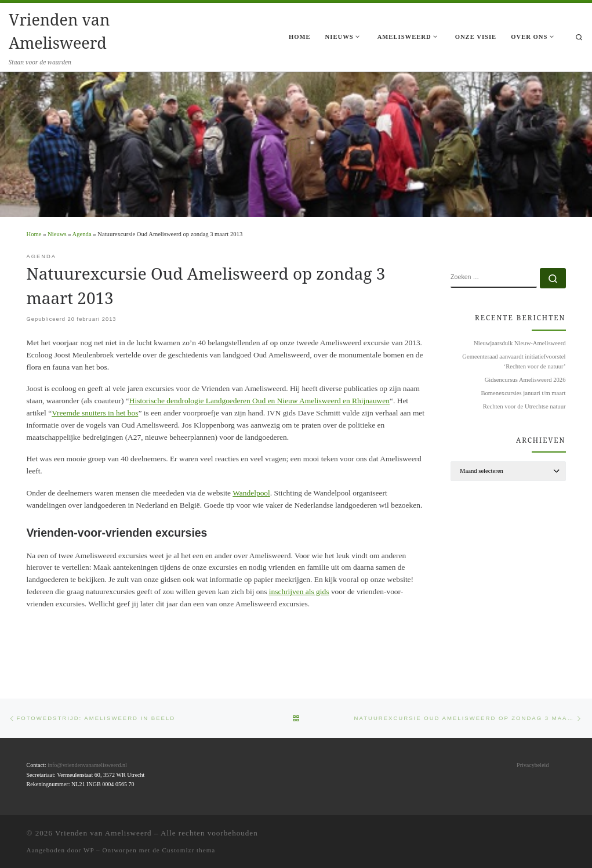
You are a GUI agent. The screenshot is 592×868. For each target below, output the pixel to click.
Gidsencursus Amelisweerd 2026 (525, 380)
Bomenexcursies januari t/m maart (523, 393)
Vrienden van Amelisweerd (103, 833)
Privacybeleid (533, 765)
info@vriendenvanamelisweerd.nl (87, 765)
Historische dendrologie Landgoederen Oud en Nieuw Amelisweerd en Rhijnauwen (259, 401)
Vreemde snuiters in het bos (95, 413)
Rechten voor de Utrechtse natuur (524, 406)
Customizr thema (189, 850)
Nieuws (57, 234)
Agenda (82, 234)
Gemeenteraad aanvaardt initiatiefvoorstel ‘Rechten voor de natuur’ (514, 361)
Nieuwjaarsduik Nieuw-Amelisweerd (520, 343)
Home (34, 234)
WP (89, 850)
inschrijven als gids (299, 592)
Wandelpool (251, 493)
